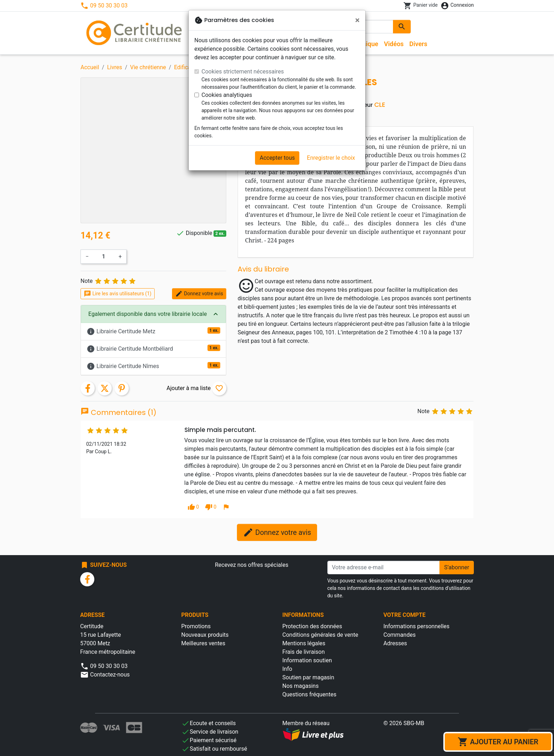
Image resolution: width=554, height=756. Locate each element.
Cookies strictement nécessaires (243, 72)
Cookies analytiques (227, 95)
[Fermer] (357, 20)
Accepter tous (277, 158)
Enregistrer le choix (331, 158)
